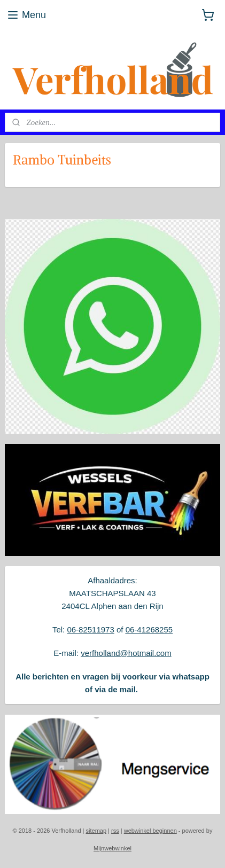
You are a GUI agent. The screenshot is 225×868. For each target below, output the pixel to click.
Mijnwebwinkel (112, 848)
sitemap (96, 831)
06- (131, 630)
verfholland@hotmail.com (126, 653)
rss (115, 831)
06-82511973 (90, 630)
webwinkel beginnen (150, 831)
